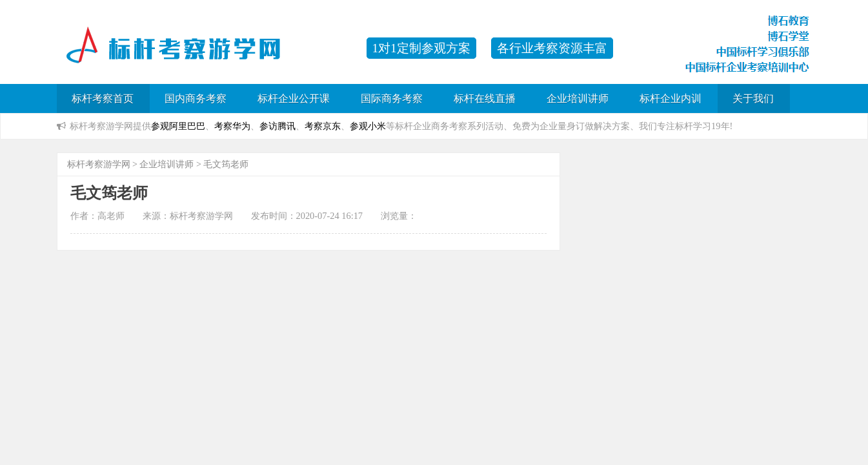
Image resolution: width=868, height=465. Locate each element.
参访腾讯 (278, 126)
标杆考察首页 (103, 98)
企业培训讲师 (578, 98)
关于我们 (753, 98)
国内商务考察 (196, 98)
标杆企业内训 (671, 98)
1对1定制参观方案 (421, 48)
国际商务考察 (392, 98)
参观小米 (368, 126)
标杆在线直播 (485, 98)
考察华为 (232, 126)
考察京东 (323, 126)
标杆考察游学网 (99, 164)
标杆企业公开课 (294, 98)
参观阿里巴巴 (178, 126)
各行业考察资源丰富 (552, 48)
